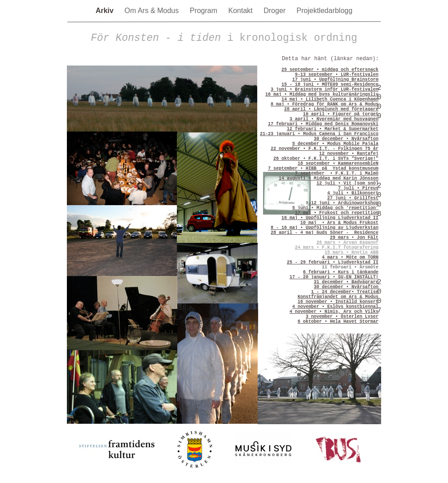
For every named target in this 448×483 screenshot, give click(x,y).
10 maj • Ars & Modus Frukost (339, 223)
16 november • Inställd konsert (338, 302)
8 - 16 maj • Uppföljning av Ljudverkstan (325, 228)
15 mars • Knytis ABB (351, 252)
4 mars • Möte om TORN (350, 257)
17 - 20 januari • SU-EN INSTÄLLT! (334, 277)
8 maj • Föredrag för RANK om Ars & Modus (325, 104)
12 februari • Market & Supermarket (333, 129)
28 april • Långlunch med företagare (331, 109)
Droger (275, 11)
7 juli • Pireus (358, 188)
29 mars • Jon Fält (354, 238)
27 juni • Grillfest (353, 198)
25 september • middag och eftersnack (330, 70)
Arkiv (105, 11)
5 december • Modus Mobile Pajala (335, 144)
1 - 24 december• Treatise (345, 292)
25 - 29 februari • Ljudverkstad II (333, 262)
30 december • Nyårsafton (346, 139)
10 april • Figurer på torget (341, 114)
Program (205, 11)
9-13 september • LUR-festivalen (337, 75)
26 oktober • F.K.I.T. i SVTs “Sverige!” (326, 159)
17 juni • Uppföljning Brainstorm (335, 80)
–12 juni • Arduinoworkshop (343, 203)
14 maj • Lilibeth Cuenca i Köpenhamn (330, 99)
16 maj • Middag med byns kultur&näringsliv (322, 94)
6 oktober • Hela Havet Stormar (338, 322)
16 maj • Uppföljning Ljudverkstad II (330, 218)
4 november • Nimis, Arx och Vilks (334, 312)
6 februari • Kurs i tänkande (341, 272)
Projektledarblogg (325, 11)
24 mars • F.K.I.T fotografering (337, 248)
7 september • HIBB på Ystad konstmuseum (323, 169)
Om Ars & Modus (152, 11)
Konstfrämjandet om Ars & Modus (338, 297)
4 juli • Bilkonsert (353, 193)
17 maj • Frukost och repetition (337, 213)
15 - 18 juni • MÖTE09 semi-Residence (330, 85)
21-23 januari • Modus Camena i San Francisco (319, 134)
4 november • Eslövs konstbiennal (335, 307)
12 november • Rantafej (349, 154)
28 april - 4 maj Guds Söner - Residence (325, 233)
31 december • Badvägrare (346, 282)
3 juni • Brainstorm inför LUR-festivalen (325, 90)
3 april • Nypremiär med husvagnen (334, 119)
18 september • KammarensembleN (338, 164)
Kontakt (242, 11)
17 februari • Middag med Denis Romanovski (323, 124)
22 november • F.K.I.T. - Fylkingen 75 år (325, 149)
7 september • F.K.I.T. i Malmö (337, 173)
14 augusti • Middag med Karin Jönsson (329, 178)
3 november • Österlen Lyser (342, 317)
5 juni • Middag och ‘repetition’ (335, 208)
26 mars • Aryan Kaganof (347, 243)
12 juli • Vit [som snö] (347, 183)
